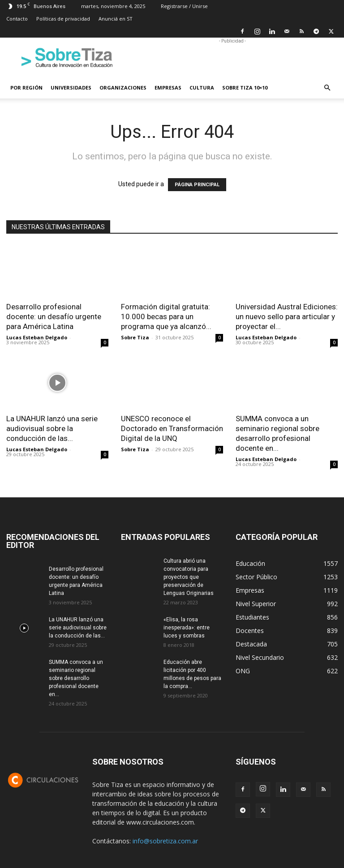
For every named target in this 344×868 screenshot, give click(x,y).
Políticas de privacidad (63, 19)
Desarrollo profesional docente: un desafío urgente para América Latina (54, 316)
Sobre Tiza (135, 337)
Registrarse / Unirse (184, 6)
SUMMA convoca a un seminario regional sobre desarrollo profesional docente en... (76, 678)
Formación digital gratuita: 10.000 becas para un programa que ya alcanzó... (166, 316)
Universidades (71, 88)
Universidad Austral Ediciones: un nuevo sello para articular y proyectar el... (287, 316)
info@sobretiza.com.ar (165, 841)
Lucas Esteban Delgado (37, 337)
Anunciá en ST (116, 19)
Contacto (17, 19)
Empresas (168, 88)
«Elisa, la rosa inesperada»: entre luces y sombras (187, 628)
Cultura (202, 88)
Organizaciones (123, 88)
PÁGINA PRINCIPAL (197, 185)
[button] (327, 88)
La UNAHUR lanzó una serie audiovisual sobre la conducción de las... (52, 428)
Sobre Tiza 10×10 (245, 88)
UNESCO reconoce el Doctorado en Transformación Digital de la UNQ (172, 428)
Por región (26, 88)
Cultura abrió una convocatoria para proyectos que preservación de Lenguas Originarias (189, 577)
